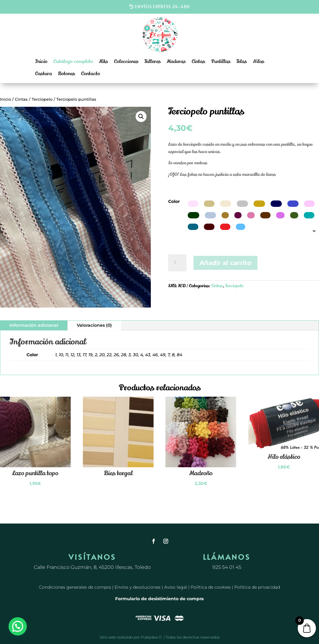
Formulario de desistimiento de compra (159, 599)
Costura (43, 74)
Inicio (41, 61)
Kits (103, 61)
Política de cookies (211, 587)
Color (174, 201)
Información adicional (34, 325)
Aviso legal (176, 587)
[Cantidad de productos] (177, 263)
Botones (66, 74)
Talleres (152, 61)
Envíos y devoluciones (138, 587)
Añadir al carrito (225, 263)
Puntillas (221, 61)
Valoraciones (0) (94, 325)
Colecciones (126, 61)
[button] (141, 117)
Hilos (259, 61)
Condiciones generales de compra (75, 587)
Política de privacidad (257, 587)
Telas (242, 61)
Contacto (90, 74)
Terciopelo (42, 99)
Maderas (176, 61)
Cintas (198, 61)
